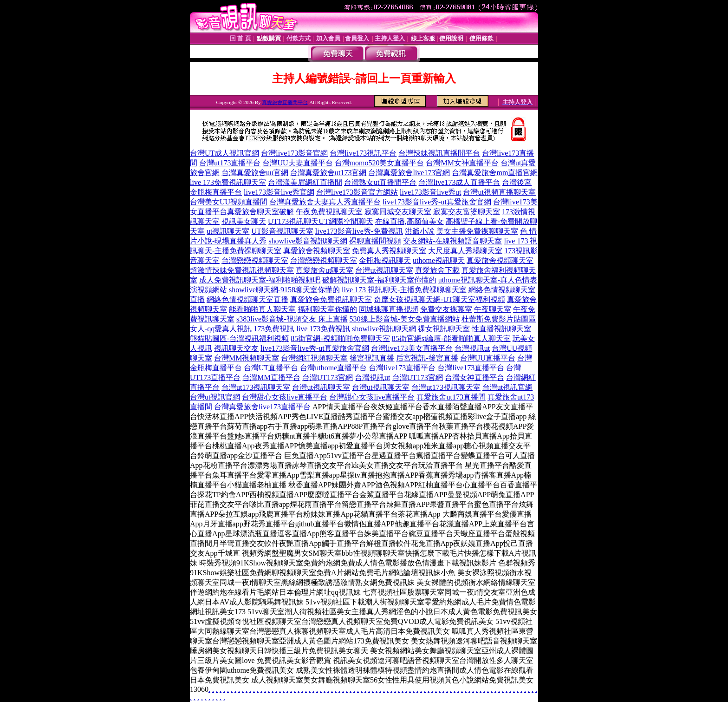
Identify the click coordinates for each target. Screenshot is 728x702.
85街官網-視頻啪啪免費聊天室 (340, 338)
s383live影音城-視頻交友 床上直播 (292, 319)
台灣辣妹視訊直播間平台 (439, 153)
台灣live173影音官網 (294, 153)
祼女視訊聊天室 (444, 329)
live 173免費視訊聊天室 (228, 182)
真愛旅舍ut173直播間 (451, 397)
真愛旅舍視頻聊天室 (317, 251)
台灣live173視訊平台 (363, 153)
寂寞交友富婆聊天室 (467, 212)
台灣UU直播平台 (488, 358)
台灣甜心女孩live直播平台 (285, 397)
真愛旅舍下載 (437, 270)
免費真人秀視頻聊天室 (389, 251)
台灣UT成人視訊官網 (224, 153)
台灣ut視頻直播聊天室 (499, 192)
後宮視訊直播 (372, 358)
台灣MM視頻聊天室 (247, 358)
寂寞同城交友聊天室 (398, 212)
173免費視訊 (274, 329)
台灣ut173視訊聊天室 (256, 387)
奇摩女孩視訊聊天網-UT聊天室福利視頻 (439, 299)
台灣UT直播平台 (271, 368)
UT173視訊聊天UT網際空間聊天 (321, 221)
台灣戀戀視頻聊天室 (255, 260)
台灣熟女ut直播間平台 (380, 182)
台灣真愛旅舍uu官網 (255, 173)
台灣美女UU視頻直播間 (229, 202)
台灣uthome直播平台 (333, 368)
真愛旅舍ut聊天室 (325, 270)
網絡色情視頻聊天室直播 (247, 299)
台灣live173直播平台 (402, 368)
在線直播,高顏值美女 (409, 221)
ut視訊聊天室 (228, 231)
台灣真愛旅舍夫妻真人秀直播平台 (325, 202)
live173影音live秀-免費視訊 (359, 231)
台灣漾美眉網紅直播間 (305, 182)
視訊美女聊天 (244, 221)
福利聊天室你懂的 (327, 309)
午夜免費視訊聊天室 (329, 212)
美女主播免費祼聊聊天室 (477, 231)
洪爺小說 (420, 231)
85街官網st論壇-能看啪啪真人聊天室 (451, 338)
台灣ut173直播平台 (230, 163)
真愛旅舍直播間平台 (285, 102)
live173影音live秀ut (430, 192)
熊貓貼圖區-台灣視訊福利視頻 (239, 338)
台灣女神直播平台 (474, 377)
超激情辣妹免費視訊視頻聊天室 (242, 270)
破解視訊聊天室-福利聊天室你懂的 (379, 280)
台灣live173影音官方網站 (357, 192)
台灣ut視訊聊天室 (384, 270)
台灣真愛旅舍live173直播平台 (262, 407)
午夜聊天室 (493, 309)
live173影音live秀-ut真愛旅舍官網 (437, 202)
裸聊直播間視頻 (375, 241)
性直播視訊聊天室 (501, 329)
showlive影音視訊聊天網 (308, 241)
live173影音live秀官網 (279, 192)
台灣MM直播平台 (271, 377)
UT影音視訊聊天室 (282, 231)
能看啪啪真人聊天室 (262, 309)
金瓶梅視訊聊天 (385, 260)
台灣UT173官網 (328, 377)
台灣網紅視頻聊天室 (314, 358)
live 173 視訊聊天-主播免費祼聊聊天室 (404, 290)
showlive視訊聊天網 (384, 329)
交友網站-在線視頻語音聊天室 (452, 241)
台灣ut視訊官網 (507, 387)
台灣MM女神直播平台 (462, 163)
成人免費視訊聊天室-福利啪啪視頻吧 (260, 280)
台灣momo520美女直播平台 (380, 163)
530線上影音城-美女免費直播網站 (405, 319)
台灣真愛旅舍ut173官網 (328, 173)
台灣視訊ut (472, 348)
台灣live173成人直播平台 (459, 182)
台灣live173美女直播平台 (412, 348)
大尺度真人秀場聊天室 (465, 251)
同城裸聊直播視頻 (389, 309)
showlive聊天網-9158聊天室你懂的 (284, 290)
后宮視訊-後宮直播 (427, 358)
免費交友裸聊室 (446, 309)
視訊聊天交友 (236, 348)
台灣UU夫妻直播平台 (297, 163)
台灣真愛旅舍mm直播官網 (495, 173)
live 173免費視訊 (323, 329)
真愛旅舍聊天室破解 (260, 212)
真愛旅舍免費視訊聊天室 (331, 299)
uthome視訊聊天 (439, 260)
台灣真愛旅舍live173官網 (409, 173)
